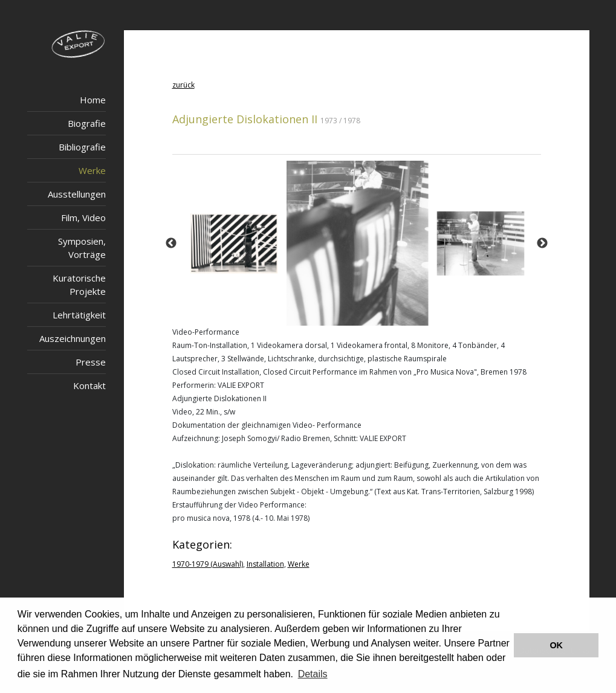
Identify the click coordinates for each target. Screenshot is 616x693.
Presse (91, 362)
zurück (183, 85)
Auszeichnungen (73, 338)
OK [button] (556, 645)
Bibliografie (82, 147)
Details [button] (313, 674)
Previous (171, 243)
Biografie (87, 123)
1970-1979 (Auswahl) (208, 564)
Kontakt (89, 385)
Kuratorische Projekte (79, 285)
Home (93, 100)
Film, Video (83, 218)
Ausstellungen (77, 194)
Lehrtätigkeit (79, 315)
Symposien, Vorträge (82, 248)
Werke (92, 170)
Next (542, 243)
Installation (265, 564)
